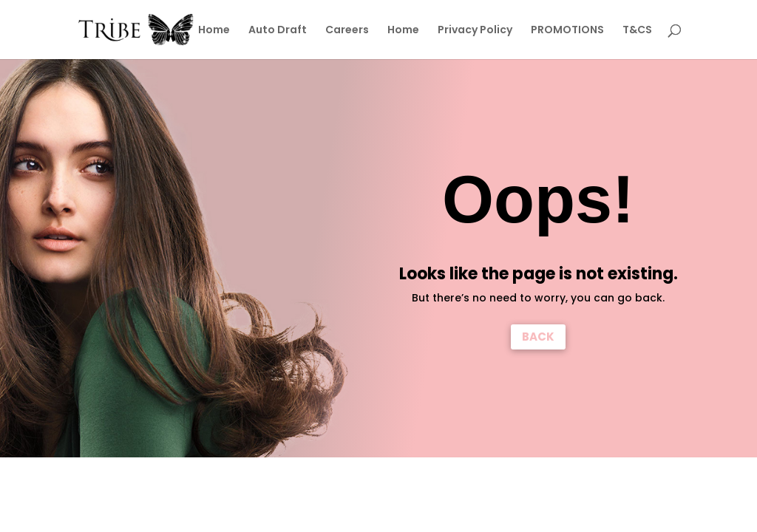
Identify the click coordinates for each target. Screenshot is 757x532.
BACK (538, 337)
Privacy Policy (475, 31)
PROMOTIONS (567, 31)
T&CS (637, 31)
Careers (347, 31)
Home (214, 31)
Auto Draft (278, 31)
